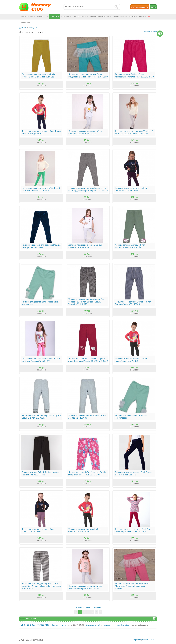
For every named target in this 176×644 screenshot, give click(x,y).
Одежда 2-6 (34, 28)
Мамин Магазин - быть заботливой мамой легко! (37, 7)
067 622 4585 (43, 625)
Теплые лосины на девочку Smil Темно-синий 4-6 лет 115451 (134, 473)
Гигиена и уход (119, 16)
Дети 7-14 (65, 16)
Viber (64, 625)
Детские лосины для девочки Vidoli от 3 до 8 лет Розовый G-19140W (41, 360)
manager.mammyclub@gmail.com (117, 625)
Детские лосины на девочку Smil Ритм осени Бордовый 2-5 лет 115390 (133, 530)
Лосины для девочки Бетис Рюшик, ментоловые (131, 417)
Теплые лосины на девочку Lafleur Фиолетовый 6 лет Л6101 (131, 189)
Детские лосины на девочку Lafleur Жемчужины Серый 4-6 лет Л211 (85, 587)
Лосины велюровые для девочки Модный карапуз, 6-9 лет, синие (41, 246)
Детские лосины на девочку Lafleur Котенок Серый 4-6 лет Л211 (85, 246)
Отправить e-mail (93, 625)
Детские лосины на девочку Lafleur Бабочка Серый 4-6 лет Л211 (85, 132)
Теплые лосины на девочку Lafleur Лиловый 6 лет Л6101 (38, 530)
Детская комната (80, 16)
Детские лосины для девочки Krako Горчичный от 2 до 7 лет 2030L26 (39, 75)
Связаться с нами (149, 640)
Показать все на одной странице (88, 607)
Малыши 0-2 (42, 16)
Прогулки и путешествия (100, 16)
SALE (150, 16)
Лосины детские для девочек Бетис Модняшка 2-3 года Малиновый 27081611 (132, 586)
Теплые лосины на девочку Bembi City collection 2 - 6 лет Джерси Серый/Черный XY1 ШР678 (86, 302)
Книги (142, 16)
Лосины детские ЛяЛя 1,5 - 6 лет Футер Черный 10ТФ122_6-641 (40, 473)
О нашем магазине (149, 32)
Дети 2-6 (54, 16)
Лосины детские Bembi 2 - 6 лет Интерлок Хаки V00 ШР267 (130, 246)
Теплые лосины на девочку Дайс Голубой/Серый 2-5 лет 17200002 (42, 417)
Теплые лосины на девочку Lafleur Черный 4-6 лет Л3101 (85, 530)
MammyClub (25, 22)
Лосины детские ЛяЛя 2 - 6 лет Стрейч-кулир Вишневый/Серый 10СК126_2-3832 (88, 360)
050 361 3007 (28, 625)
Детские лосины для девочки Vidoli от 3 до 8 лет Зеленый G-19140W (41, 189)
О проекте (137, 640)
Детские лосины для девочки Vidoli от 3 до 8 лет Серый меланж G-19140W (134, 132)
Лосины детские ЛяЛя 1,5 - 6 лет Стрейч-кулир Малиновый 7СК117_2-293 (88, 473)
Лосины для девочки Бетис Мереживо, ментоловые (40, 303)
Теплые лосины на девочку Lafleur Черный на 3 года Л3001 (131, 360)
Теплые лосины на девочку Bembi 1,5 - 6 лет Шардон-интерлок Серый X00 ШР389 (88, 189)
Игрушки (132, 16)
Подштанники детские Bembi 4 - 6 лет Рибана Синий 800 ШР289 (133, 303)
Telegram (56, 625)
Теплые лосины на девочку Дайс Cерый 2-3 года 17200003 (87, 417)
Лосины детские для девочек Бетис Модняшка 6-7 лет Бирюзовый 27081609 (88, 75)
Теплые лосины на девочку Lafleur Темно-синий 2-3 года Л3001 (42, 132)
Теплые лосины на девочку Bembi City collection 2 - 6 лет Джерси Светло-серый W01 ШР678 (42, 586)
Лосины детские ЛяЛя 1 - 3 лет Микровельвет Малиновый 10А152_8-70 (134, 75)
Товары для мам (27, 16)
